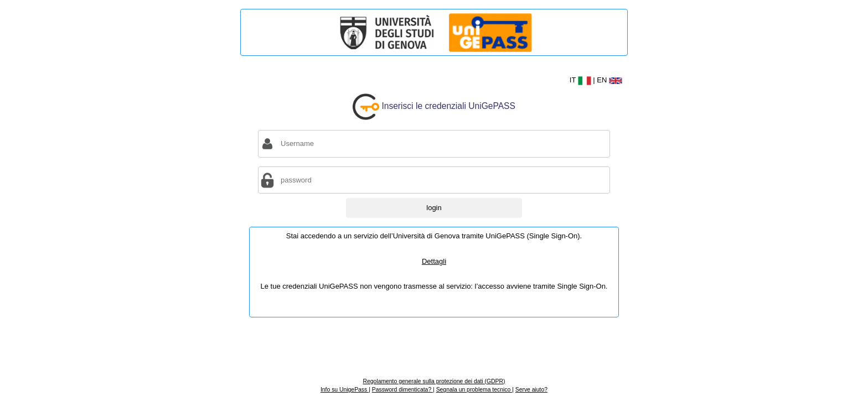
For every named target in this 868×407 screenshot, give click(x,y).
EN (609, 80)
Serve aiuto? (531, 390)
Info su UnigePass (345, 390)
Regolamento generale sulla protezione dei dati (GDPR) (434, 381)
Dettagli (434, 261)
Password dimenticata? (402, 390)
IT (582, 80)
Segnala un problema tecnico (474, 390)
